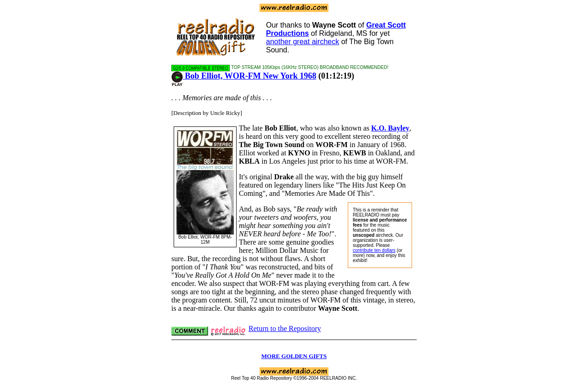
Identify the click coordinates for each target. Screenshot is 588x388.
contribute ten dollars (374, 250)
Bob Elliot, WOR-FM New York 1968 (244, 76)
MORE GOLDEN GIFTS (294, 356)
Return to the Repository (285, 328)
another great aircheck (302, 42)
